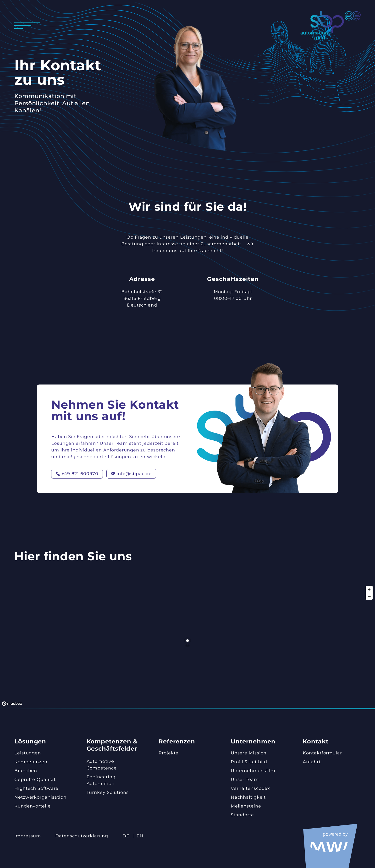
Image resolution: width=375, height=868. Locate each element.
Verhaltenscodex (251, 788)
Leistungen (28, 753)
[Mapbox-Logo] (12, 704)
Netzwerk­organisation (40, 797)
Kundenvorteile (33, 806)
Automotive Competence (102, 765)
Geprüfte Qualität (35, 780)
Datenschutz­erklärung (82, 836)
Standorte (242, 815)
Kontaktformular (322, 753)
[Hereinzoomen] (369, 589)
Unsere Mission (249, 753)
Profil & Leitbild (249, 762)
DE (126, 836)
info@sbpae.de (131, 474)
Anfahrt (312, 762)
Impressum (28, 836)
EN (140, 836)
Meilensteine (246, 806)
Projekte (168, 753)
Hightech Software (36, 788)
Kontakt (316, 741)
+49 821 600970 (77, 474)
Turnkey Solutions (108, 792)
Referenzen (177, 741)
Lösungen (30, 741)
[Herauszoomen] (369, 596)
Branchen (26, 771)
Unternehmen (253, 741)
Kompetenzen (31, 762)
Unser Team (245, 780)
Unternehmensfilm (253, 771)
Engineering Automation (101, 780)
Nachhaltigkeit (248, 797)
